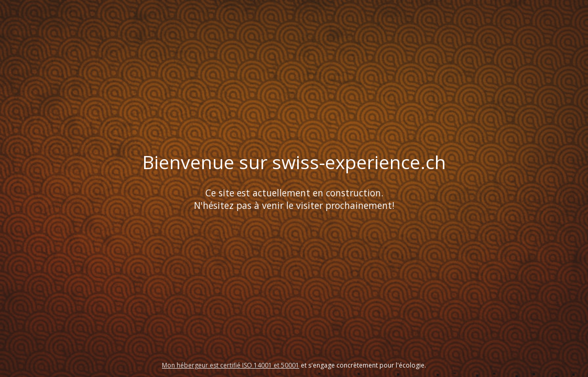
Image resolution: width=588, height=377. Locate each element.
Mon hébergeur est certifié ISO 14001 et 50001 (231, 365)
